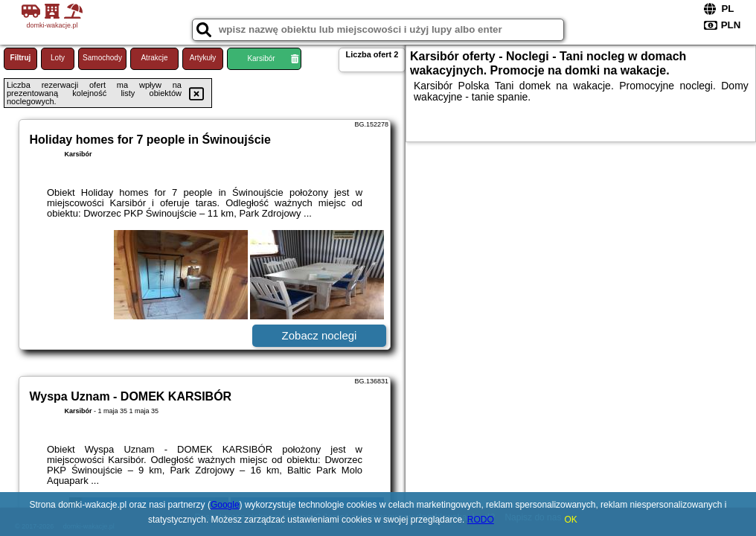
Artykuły (203, 58)
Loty (58, 58)
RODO (481, 520)
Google (225, 505)
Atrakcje (154, 58)
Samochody (102, 58)
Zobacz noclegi (320, 335)
